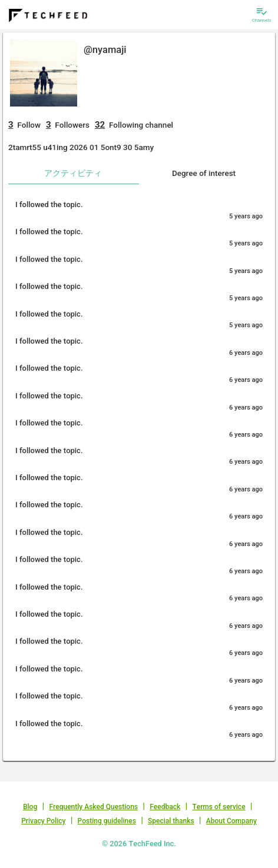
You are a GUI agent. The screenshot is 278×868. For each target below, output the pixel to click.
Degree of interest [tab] (204, 173)
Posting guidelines (107, 821)
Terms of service (219, 807)
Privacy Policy (43, 821)
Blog (30, 807)
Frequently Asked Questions (93, 807)
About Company (231, 821)
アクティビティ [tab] (73, 173)
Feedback (165, 807)
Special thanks (171, 821)
